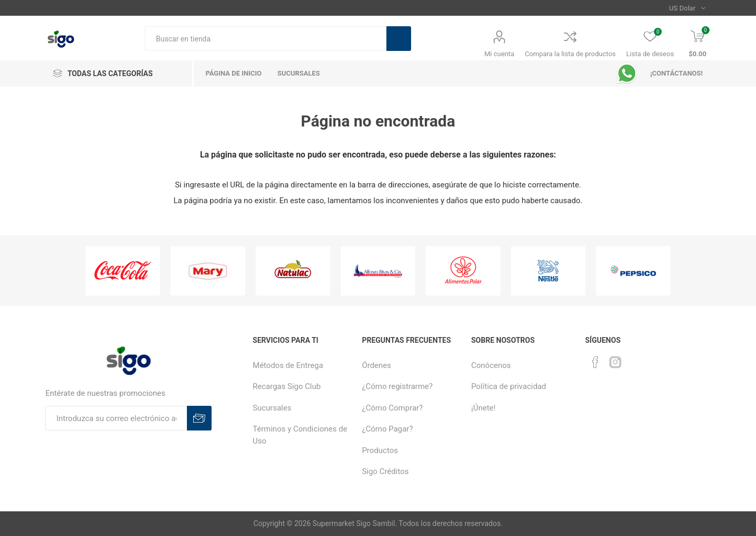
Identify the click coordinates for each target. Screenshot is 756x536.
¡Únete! (484, 408)
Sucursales (272, 408)
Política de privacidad (509, 386)
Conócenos (491, 365)
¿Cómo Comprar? (392, 408)
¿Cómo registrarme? (397, 386)
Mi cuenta (500, 54)
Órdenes (376, 365)
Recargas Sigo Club (287, 386)
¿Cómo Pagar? (387, 429)
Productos (380, 450)
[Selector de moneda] (687, 8)
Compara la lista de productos (570, 54)
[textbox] (266, 39)
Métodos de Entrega (288, 365)
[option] (123, 271)
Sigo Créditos (385, 471)
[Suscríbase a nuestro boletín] (116, 418)
